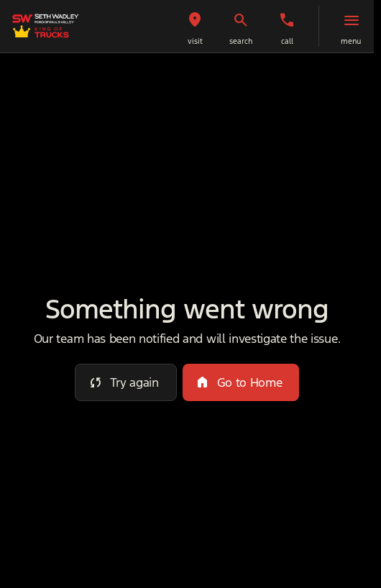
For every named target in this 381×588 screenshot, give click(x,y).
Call (287, 41)
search (241, 41)
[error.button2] (241, 382)
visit (195, 41)
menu (351, 41)
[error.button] (126, 382)
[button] (195, 26)
